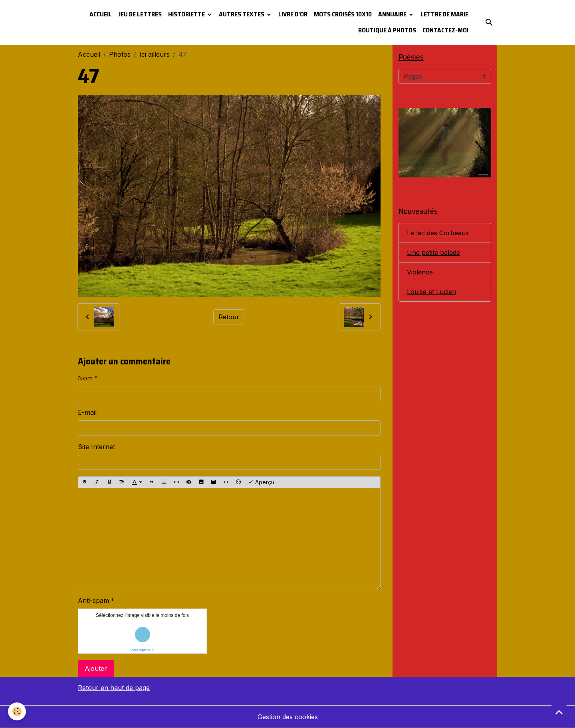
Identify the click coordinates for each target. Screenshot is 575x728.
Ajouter (96, 668)
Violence (420, 272)
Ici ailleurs (155, 54)
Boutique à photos (387, 30)
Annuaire (393, 14)
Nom (85, 378)
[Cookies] (17, 711)
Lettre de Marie (444, 14)
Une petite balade (433, 253)
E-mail (87, 412)
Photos (120, 54)
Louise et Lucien (431, 292)
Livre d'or (293, 14)
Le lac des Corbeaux (438, 233)
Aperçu (261, 482)
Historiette (187, 14)
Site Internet (96, 447)
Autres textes (242, 14)
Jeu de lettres (140, 14)
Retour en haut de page (114, 688)
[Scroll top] (559, 712)
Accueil (101, 14)
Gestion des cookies (288, 717)
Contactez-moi (445, 30)
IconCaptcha (141, 650)
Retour (229, 317)
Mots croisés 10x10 (343, 14)
